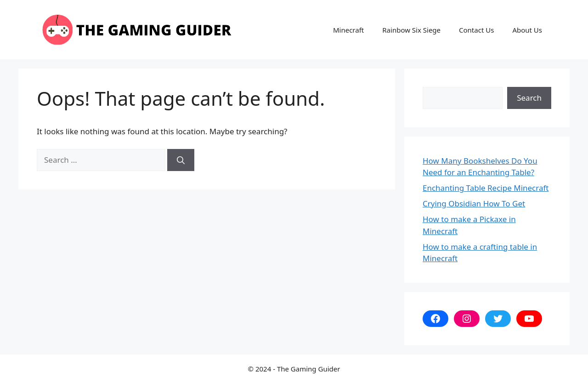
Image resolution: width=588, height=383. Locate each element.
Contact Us (476, 30)
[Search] (181, 160)
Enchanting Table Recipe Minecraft (486, 188)
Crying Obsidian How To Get (474, 203)
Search (529, 98)
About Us (527, 30)
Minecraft (348, 30)
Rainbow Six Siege (411, 30)
